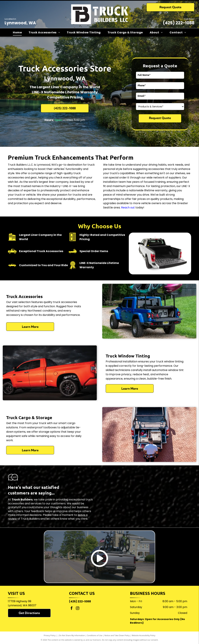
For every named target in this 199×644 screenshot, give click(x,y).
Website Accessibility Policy (144, 635)
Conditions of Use (95, 635)
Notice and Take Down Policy (117, 635)
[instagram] (78, 609)
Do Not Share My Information (72, 635)
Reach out (128, 208)
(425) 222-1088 (179, 23)
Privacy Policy (50, 635)
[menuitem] (17, 32)
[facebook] (72, 609)
